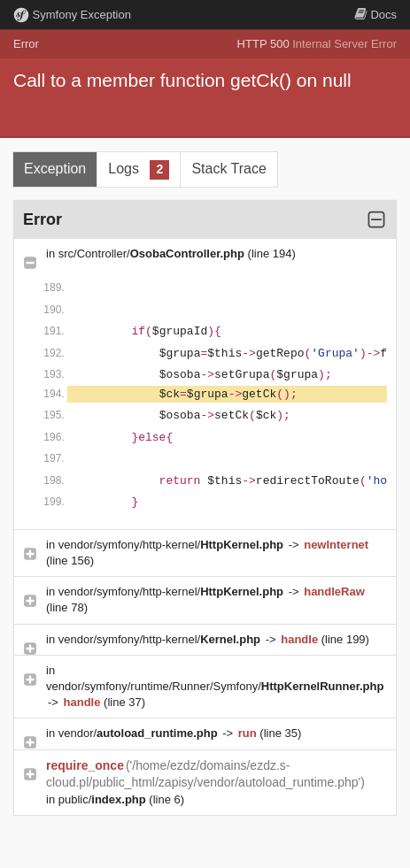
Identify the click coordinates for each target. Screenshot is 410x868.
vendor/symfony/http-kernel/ (173, 545)
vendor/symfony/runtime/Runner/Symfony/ (215, 686)
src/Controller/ (153, 253)
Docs (375, 15)
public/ (104, 799)
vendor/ (140, 733)
